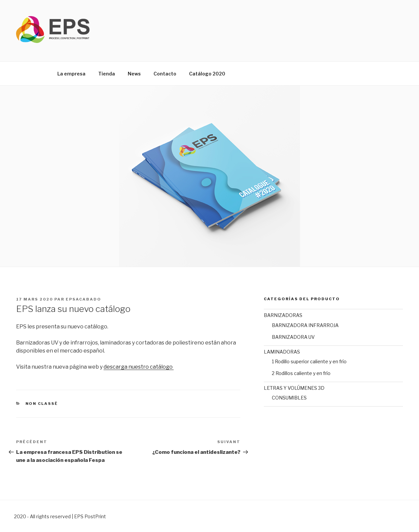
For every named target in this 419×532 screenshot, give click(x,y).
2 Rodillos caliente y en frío (301, 373)
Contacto (165, 74)
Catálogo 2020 (207, 74)
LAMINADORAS (282, 352)
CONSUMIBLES (289, 398)
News (134, 74)
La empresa (71, 74)
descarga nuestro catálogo (139, 367)
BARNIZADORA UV (293, 337)
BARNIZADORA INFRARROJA (305, 325)
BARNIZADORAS (283, 315)
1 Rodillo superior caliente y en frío (309, 361)
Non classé (42, 404)
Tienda (107, 74)
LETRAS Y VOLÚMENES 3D (294, 388)
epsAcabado (83, 299)
